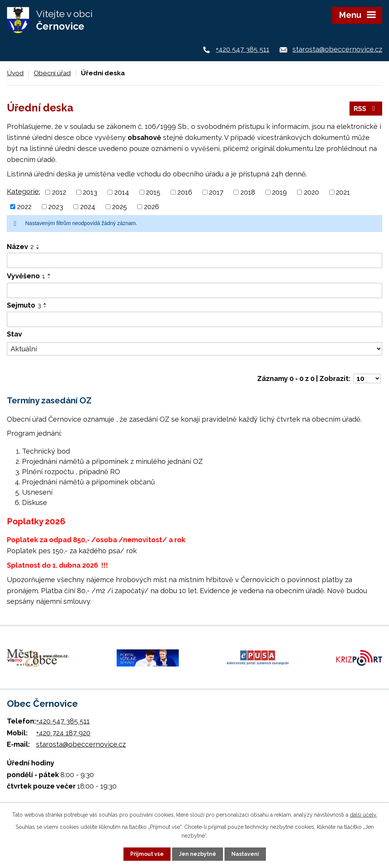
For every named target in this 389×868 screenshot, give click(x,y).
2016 (185, 192)
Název (20, 247)
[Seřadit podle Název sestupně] (38, 248)
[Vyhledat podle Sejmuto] (194, 319)
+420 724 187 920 (63, 733)
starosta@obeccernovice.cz (337, 49)
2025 (119, 207)
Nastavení (245, 854)
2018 (248, 192)
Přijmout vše (147, 854)
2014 (122, 192)
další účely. (364, 815)
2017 (216, 192)
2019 (279, 192)
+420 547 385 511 (243, 49)
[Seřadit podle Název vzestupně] (38, 245)
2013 (90, 192)
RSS (366, 109)
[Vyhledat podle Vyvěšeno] (194, 290)
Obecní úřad (52, 73)
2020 (312, 192)
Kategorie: (23, 191)
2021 (343, 192)
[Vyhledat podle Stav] (194, 349)
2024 (88, 207)
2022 (24, 207)
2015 (153, 192)
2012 (59, 192)
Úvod (15, 73)
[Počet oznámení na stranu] (367, 378)
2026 (152, 207)
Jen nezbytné (198, 854)
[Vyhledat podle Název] (194, 260)
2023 (56, 207)
